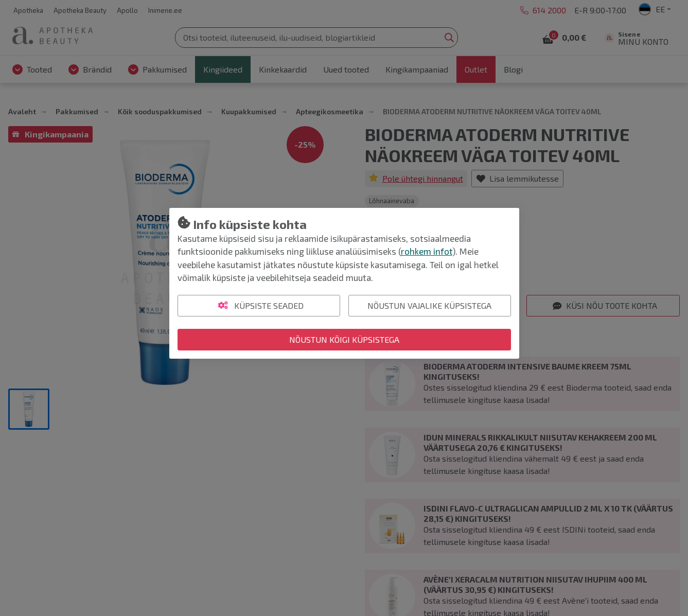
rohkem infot (427, 251)
